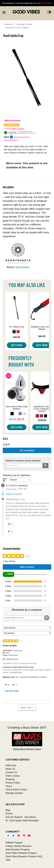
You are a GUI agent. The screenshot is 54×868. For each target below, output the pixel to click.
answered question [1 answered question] (22, 137)
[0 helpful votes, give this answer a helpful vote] (10, 524)
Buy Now (17, 345)
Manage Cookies (14, 793)
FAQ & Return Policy (16, 790)
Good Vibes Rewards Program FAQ (24, 856)
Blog (8, 810)
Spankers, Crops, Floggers (18, 27)
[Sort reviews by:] (27, 628)
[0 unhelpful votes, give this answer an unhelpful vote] (10, 531)
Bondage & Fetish (24, 24)
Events (9, 814)
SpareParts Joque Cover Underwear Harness (42, 409)
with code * (27, 3)
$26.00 (17, 337)
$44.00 (42, 336)
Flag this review (12, 691)
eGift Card (11, 765)
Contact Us (11, 772)
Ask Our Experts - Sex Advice (21, 817)
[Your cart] (48, 12)
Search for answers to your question (23, 461)
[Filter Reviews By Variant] (27, 633)
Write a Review (18, 129)
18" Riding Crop (17, 327)
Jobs (8, 860)
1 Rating (7, 129)
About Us (10, 769)
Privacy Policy (13, 783)
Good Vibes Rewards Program (21, 853)
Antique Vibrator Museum (19, 846)
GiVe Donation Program (18, 849)
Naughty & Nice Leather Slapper (42, 328)
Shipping (10, 779)
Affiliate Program (14, 843)
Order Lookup (13, 776)
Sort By (5, 480)
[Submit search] (45, 466)
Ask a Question (11, 140)
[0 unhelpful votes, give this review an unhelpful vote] (14, 685)
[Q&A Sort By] (21, 480)
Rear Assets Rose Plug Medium (17, 408)
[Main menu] (4, 12)
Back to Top (27, 708)
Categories (8, 24)
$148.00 (42, 420)
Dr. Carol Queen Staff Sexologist (22, 820)
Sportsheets (22, 267)
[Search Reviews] (27, 618)
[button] (14, 332)
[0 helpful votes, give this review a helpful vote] (6, 685)
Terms (9, 786)
